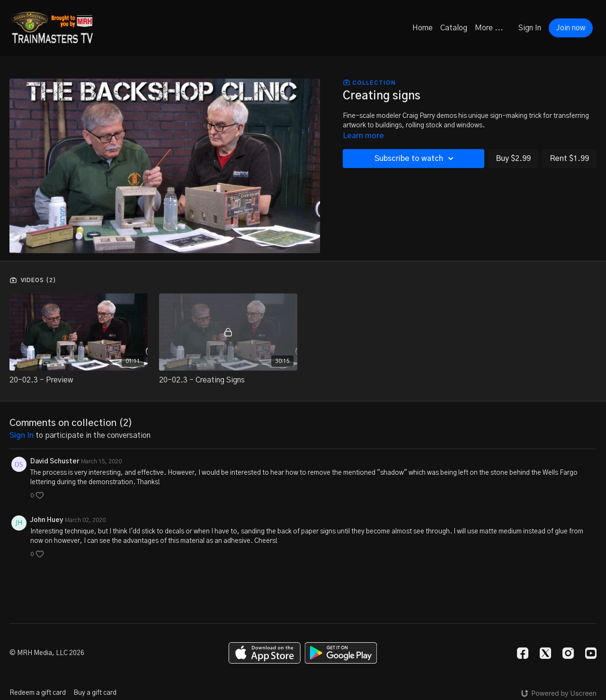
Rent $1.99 (569, 159)
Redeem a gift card (38, 693)
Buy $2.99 (513, 159)
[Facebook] (523, 653)
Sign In (530, 28)
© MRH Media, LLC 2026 (47, 653)
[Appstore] (264, 653)
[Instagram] (568, 653)
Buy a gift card (95, 693)
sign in (22, 435)
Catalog (454, 28)
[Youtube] (591, 653)
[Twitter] (545, 653)
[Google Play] (341, 653)
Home (423, 28)
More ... (489, 28)
